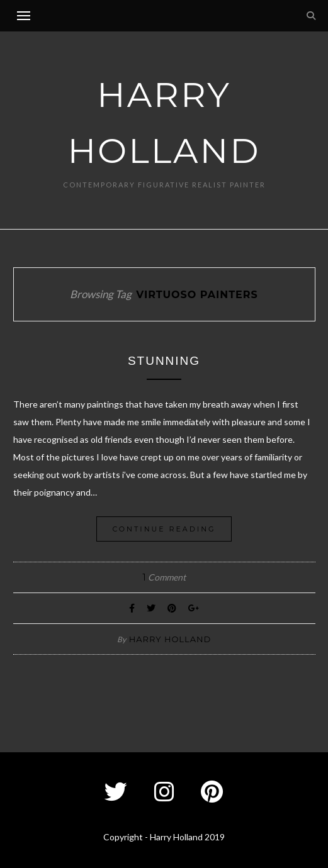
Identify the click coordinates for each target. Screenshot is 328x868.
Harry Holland (170, 639)
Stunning (164, 361)
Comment (164, 577)
